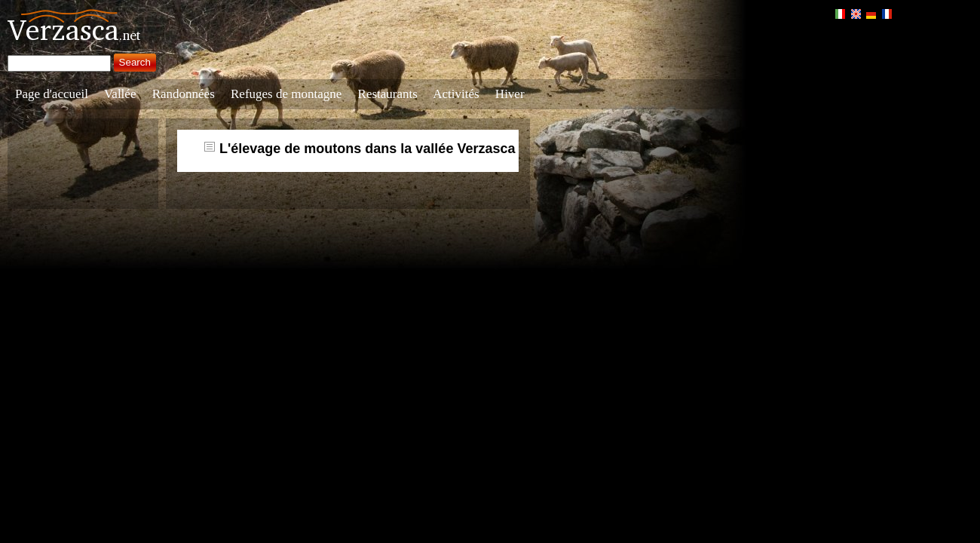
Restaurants (388, 94)
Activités (456, 94)
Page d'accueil (52, 94)
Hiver (510, 94)
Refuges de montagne (286, 94)
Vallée (120, 94)
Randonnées (184, 94)
